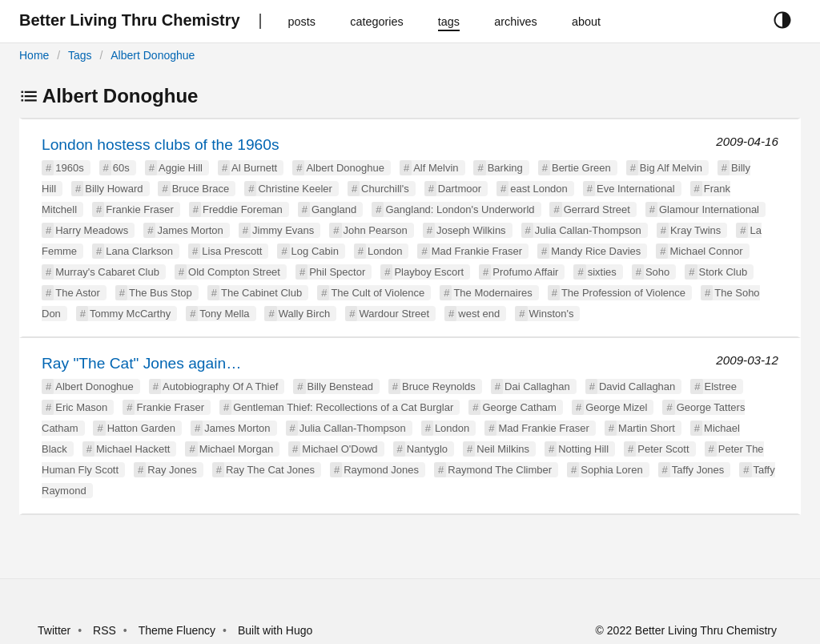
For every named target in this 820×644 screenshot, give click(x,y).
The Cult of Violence (378, 293)
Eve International (636, 189)
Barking (505, 168)
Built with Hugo (275, 630)
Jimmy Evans (283, 230)
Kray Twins (695, 230)
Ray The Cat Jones (270, 470)
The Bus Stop (161, 293)
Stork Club (724, 272)
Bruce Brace (201, 189)
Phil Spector (337, 272)
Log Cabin (315, 251)
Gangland (334, 209)
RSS (105, 630)
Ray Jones (172, 470)
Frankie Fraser (140, 209)
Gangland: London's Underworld (460, 209)
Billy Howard (114, 189)
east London (539, 189)
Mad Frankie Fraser (477, 251)
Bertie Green (581, 168)
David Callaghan (637, 386)
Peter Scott (663, 449)
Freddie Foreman (243, 209)
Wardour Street (394, 314)
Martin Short (647, 428)
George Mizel (616, 407)
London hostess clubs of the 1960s (161, 145)
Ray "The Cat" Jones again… (141, 363)
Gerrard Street (597, 209)
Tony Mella (224, 314)
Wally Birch (305, 314)
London (385, 251)
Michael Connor (706, 251)
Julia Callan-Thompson (588, 230)
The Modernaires (492, 293)
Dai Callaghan (537, 386)
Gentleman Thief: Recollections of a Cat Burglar (343, 407)
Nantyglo (427, 449)
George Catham (519, 407)
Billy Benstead (340, 386)
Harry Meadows (92, 230)
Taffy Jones (698, 470)
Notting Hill (583, 449)
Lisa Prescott (232, 251)
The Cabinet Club (261, 293)
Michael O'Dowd (340, 449)
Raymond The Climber (500, 470)
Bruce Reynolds (439, 386)
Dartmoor (460, 189)
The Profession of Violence (623, 293)
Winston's (552, 314)
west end (479, 314)
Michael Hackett (133, 449)
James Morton (190, 230)
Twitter (54, 630)
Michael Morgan (237, 449)
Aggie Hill (181, 168)
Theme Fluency (179, 630)
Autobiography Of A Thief (220, 386)
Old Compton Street (234, 272)
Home (34, 55)
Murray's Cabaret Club (107, 272)
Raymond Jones (381, 470)
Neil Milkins (503, 449)
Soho (657, 272)
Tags (80, 55)
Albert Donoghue (153, 55)
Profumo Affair (525, 272)
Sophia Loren (611, 470)
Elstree (721, 386)
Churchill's (385, 189)
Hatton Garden (141, 428)
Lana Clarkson (139, 251)
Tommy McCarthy (130, 314)
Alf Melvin (436, 168)
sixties (602, 272)
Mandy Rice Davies (596, 251)
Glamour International (709, 209)
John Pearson (376, 230)
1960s (69, 168)
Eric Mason (81, 407)
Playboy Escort (429, 272)
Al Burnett (254, 168)
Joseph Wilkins (471, 230)
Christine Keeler (295, 189)
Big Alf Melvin (671, 168)
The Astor (78, 293)
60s (121, 168)
